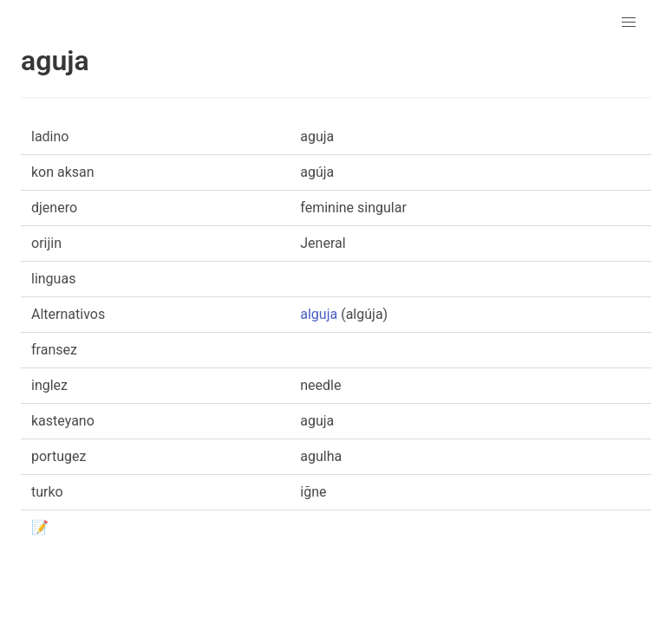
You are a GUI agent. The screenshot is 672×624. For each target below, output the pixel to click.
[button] (629, 23)
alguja (319, 314)
